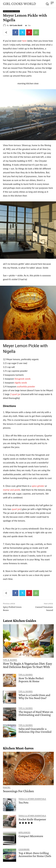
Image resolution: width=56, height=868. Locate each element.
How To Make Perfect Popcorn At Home (31, 680)
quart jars (16, 509)
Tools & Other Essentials (32, 799)
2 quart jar (15, 394)
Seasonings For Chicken (18, 791)
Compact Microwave (31, 836)
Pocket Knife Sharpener (32, 819)
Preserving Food (11, 11)
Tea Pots (23, 802)
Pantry (7, 787)
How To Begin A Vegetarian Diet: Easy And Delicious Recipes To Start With (27, 665)
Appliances (24, 832)
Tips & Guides (10, 660)
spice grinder (38, 486)
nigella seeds (21, 383)
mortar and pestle (12, 490)
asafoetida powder (26, 386)
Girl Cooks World (16, 25)
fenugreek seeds (22, 379)
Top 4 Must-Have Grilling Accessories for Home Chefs (35, 854)
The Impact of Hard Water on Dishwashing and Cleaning (36, 713)
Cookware (24, 849)
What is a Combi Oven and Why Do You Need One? (34, 696)
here (24, 41)
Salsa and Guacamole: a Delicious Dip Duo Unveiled (35, 730)
